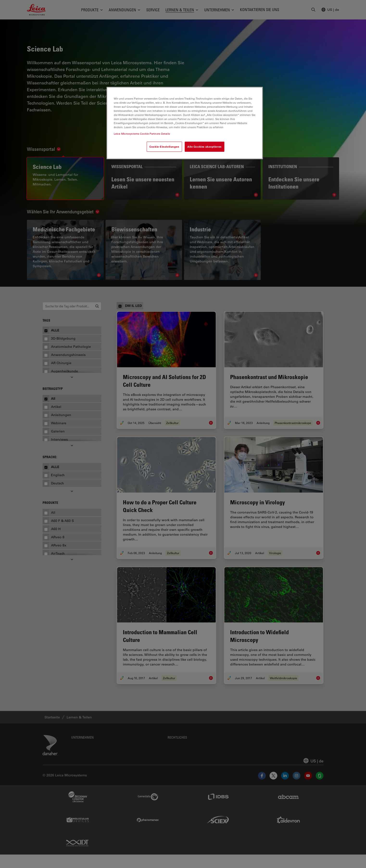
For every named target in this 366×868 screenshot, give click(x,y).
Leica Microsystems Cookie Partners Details (142, 134)
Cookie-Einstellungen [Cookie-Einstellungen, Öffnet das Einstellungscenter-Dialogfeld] (164, 147)
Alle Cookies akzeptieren (205, 147)
